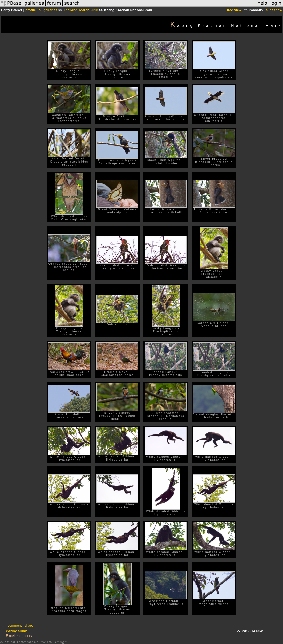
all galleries (48, 10)
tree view (234, 10)
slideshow (274, 10)
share (29, 626)
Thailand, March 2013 (81, 10)
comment (15, 626)
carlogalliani (17, 631)
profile (31, 10)
